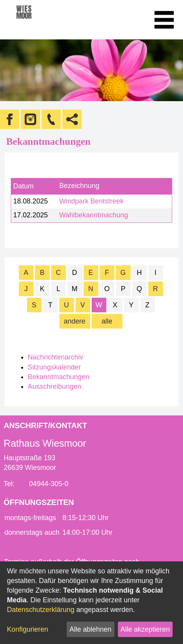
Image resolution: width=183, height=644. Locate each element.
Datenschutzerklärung (41, 610)
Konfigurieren (28, 629)
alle (107, 321)
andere (74, 321)
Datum (23, 186)
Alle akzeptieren (145, 629)
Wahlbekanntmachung (94, 215)
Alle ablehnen (90, 629)
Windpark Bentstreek (91, 201)
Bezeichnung (79, 186)
